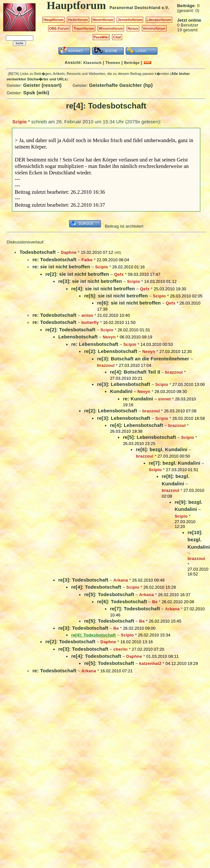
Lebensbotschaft (78, 337)
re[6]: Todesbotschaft (122, 601)
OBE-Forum (59, 28)
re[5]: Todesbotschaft (109, 594)
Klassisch (92, 63)
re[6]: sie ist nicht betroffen (129, 303)
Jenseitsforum (130, 20)
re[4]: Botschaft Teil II (135, 372)
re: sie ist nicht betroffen (61, 267)
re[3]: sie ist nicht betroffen (90, 281)
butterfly (90, 322)
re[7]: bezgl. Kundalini (174, 463)
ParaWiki (101, 37)
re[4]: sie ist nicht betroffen (103, 289)
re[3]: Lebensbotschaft (123, 384)
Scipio (19, 122)
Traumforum (84, 28)
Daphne (69, 252)
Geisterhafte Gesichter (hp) (121, 85)
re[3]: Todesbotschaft (83, 580)
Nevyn (109, 337)
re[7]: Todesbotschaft (135, 609)
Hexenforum (103, 20)
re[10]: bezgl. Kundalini (199, 540)
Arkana (121, 580)
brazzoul (106, 365)
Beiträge (132, 63)
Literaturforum (159, 20)
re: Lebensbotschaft (95, 344)
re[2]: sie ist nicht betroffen (77, 274)
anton (87, 315)
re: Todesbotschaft (54, 259)
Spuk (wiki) (36, 93)
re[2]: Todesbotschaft (70, 330)
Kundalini (121, 391)
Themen (113, 63)
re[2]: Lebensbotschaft (110, 351)
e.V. (165, 8)
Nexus (133, 28)
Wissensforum (111, 28)
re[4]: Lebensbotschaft (136, 425)
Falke (87, 260)
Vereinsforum (154, 28)
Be (155, 602)
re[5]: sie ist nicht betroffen (116, 296)
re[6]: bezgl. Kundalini (162, 449)
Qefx (119, 274)
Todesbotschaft (37, 252)
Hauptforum (53, 20)
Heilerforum (78, 20)
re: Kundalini (138, 399)
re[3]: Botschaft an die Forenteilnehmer (143, 359)
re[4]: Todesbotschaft (96, 587)
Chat (117, 37)
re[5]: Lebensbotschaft (149, 437)
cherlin (121, 649)
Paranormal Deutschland (135, 8)
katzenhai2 (150, 663)
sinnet (164, 399)
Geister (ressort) (42, 85)
